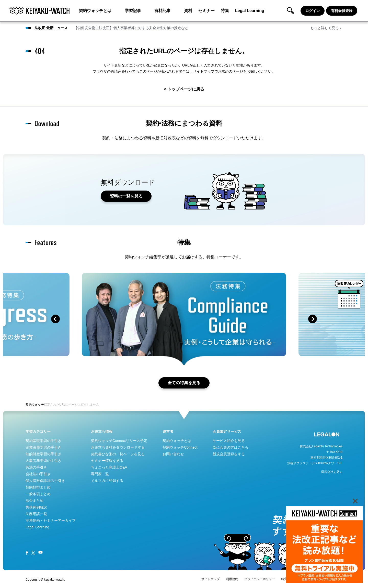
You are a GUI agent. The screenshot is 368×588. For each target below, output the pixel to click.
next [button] (313, 319)
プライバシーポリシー (260, 579)
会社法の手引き (38, 474)
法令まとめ (34, 501)
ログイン (313, 11)
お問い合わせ (173, 454)
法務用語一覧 (36, 514)
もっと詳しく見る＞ (326, 28)
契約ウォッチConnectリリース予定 (119, 441)
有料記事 (163, 11)
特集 (225, 11)
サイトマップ (211, 579)
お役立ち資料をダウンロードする (118, 447)
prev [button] (55, 319)
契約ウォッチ (35, 405)
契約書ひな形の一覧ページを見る (118, 454)
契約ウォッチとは (95, 11)
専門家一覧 (100, 474)
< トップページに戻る (184, 89)
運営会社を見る (332, 472)
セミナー (206, 11)
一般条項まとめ (38, 494)
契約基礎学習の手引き (43, 441)
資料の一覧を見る (126, 196)
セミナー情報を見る (107, 461)
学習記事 (133, 11)
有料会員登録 (342, 11)
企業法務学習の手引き (43, 447)
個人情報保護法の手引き (45, 481)
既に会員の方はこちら (231, 447)
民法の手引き (36, 467)
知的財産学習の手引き (43, 454)
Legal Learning (250, 11)
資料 (188, 11)
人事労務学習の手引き (43, 461)
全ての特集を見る (184, 383)
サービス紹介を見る (229, 441)
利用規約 (232, 579)
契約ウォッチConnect (180, 447)
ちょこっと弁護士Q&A (109, 467)
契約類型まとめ (38, 487)
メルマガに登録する (107, 481)
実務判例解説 (36, 507)
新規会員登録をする (229, 454)
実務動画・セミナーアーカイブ (51, 520)
